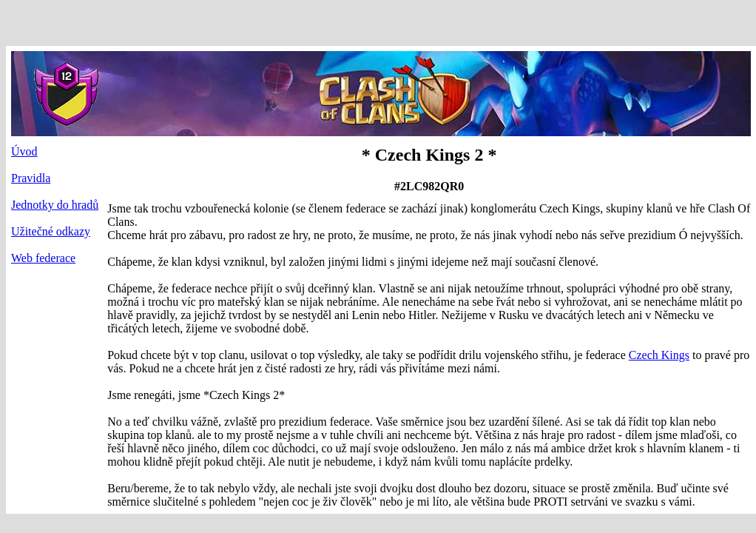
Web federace (43, 258)
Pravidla (31, 178)
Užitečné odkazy (51, 231)
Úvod (24, 151)
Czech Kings (659, 355)
